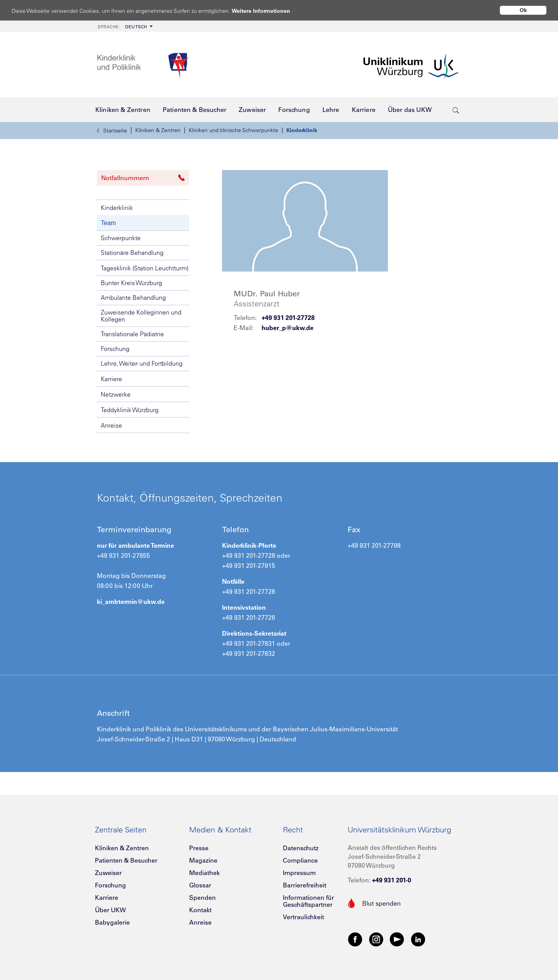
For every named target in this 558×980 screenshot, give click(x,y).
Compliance (300, 860)
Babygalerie (112, 922)
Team (108, 223)
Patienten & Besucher (126, 860)
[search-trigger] (456, 110)
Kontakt (200, 910)
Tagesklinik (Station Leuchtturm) (145, 268)
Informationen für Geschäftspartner (308, 901)
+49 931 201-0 (392, 880)
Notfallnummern (143, 178)
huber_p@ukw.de (288, 328)
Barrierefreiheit (305, 885)
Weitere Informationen (268, 11)
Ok (523, 10)
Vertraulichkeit (303, 917)
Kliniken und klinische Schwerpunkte (233, 130)
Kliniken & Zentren (158, 130)
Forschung (115, 349)
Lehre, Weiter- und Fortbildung (142, 363)
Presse (199, 848)
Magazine (203, 860)
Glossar (200, 885)
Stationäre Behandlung (132, 253)
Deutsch (122, 27)
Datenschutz (301, 848)
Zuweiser (108, 873)
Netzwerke (116, 394)
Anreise (111, 425)
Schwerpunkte (121, 238)
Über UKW (110, 910)
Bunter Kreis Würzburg (131, 283)
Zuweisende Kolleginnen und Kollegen (141, 316)
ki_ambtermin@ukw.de (131, 602)
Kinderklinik (302, 130)
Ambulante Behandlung (133, 297)
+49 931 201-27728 (288, 318)
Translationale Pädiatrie (132, 334)
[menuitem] (124, 26)
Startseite (112, 131)
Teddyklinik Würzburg (130, 410)
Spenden (202, 897)
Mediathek (204, 873)
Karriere (111, 379)
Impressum (299, 873)
